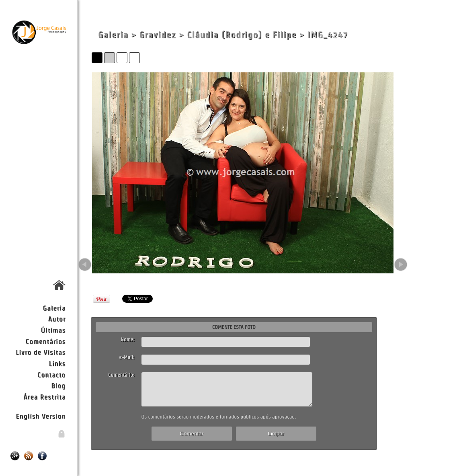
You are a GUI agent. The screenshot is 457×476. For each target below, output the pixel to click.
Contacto (51, 374)
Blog (58, 385)
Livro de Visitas (41, 352)
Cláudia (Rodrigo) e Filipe (242, 35)
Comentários (46, 341)
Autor (57, 319)
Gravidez (158, 35)
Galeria (54, 308)
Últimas (53, 330)
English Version (41, 416)
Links (57, 363)
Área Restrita (44, 397)
